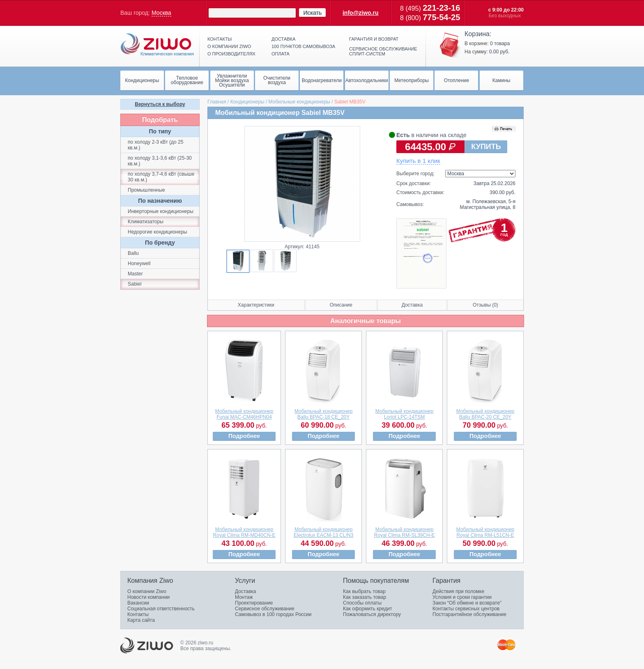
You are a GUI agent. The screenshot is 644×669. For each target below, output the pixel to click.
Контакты (220, 39)
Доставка (283, 39)
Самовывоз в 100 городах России (273, 614)
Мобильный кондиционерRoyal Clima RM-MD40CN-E (244, 532)
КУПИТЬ (486, 147)
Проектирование (254, 603)
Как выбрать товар (364, 591)
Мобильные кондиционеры (299, 102)
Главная (217, 102)
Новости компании (148, 597)
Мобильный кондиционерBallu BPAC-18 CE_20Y (324, 414)
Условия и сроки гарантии (462, 597)
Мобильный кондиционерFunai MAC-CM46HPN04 (244, 414)
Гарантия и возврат (374, 39)
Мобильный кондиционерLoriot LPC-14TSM (405, 414)
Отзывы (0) (485, 305)
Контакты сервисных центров (466, 609)
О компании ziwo (229, 46)
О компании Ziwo (147, 591)
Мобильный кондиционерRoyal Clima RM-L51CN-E (485, 532)
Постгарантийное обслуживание (469, 614)
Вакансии (138, 603)
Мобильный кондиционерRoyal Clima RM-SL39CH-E (405, 532)
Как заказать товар (365, 597)
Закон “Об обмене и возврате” (467, 603)
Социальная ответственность (161, 609)
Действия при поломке (458, 591)
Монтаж (244, 597)
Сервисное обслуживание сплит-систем (383, 51)
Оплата (281, 54)
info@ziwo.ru (361, 13)
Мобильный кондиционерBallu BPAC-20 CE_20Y (485, 414)
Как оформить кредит (368, 609)
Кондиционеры (247, 102)
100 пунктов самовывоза (303, 46)
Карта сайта (141, 620)
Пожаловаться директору (372, 614)
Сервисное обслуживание (265, 609)
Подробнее (244, 436)
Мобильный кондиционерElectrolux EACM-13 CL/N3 (323, 532)
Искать (312, 13)
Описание (341, 305)
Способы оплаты (362, 603)
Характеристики (256, 305)
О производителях (231, 54)
